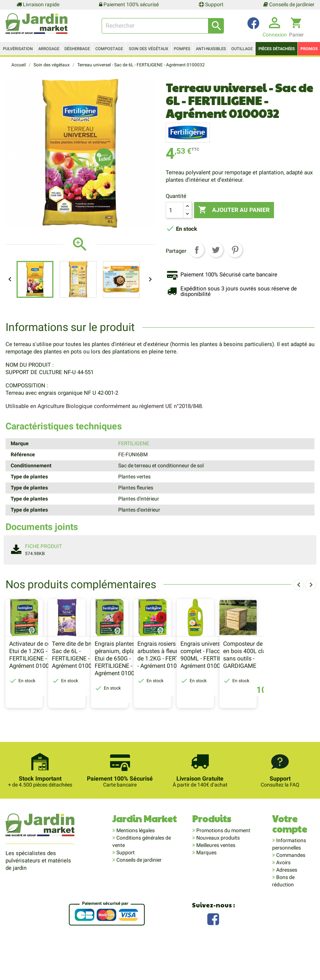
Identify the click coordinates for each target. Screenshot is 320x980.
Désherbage (77, 49)
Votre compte (290, 857)
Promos (309, 49)
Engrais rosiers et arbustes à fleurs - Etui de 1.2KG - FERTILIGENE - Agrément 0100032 (268, 688)
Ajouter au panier (238, 210)
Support (211, 4)
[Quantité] (175, 210)
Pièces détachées (277, 49)
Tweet (216, 250)
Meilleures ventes (215, 878)
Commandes (290, 888)
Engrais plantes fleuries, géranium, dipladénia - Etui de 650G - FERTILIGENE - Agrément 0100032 (192, 692)
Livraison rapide (38, 4)
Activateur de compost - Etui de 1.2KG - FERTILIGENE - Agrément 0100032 (40, 688)
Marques (206, 886)
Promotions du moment (223, 864)
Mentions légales (135, 864)
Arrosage (49, 49)
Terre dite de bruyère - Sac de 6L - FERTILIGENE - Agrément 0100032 (113, 688)
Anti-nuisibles (211, 49)
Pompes (182, 49)
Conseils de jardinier (289, 4)
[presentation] (299, 585)
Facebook (213, 951)
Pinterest (235, 250)
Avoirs (283, 896)
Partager (197, 250)
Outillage (242, 49)
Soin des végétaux (149, 49)
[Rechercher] (163, 26)
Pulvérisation (18, 49)
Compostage (109, 49)
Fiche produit (43, 546)
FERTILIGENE (134, 443)
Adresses (286, 903)
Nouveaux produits (217, 871)
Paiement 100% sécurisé (129, 4)
